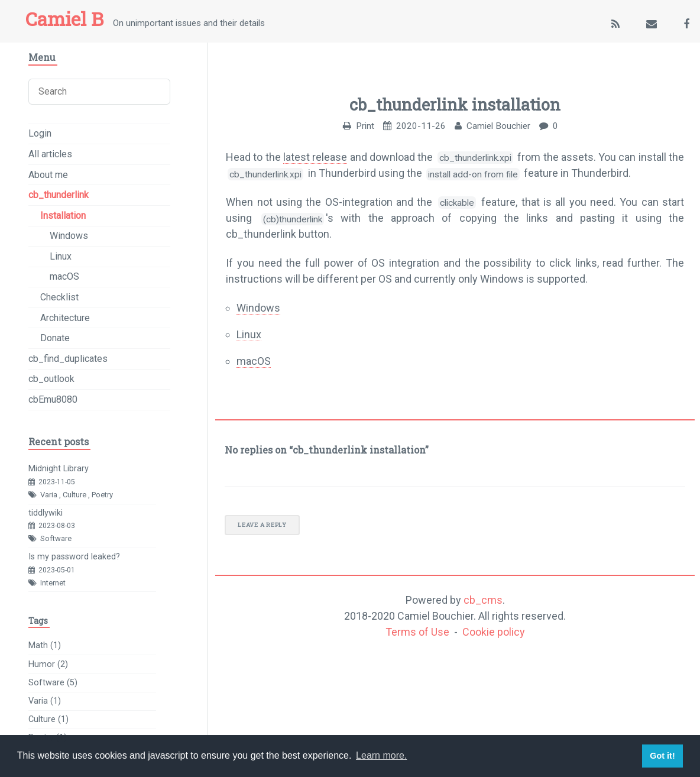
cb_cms (483, 600)
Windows (258, 308)
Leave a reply (262, 525)
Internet (53, 583)
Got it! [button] (662, 756)
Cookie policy (494, 632)
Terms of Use (417, 632)
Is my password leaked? (74, 557)
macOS (254, 361)
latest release (315, 157)
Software (56, 538)
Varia (49, 495)
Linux (249, 334)
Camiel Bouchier (498, 126)
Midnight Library (59, 469)
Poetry (102, 495)
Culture (74, 495)
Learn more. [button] (381, 755)
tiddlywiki (46, 513)
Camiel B (64, 19)
